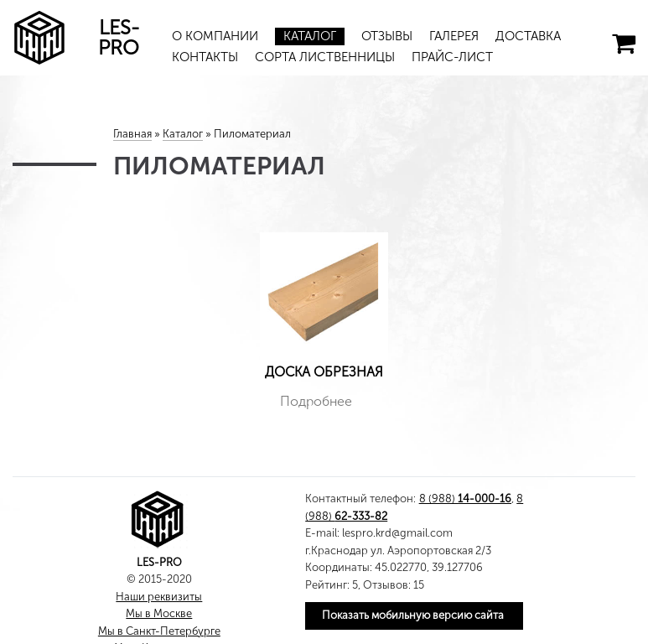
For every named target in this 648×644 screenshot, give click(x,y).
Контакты (205, 57)
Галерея (454, 36)
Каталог (310, 36)
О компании (215, 36)
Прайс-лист (452, 57)
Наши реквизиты (159, 597)
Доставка (528, 36)
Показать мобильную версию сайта (413, 615)
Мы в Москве (159, 613)
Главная (132, 134)
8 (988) (465, 499)
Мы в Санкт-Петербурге (159, 631)
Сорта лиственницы (325, 57)
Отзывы (387, 36)
